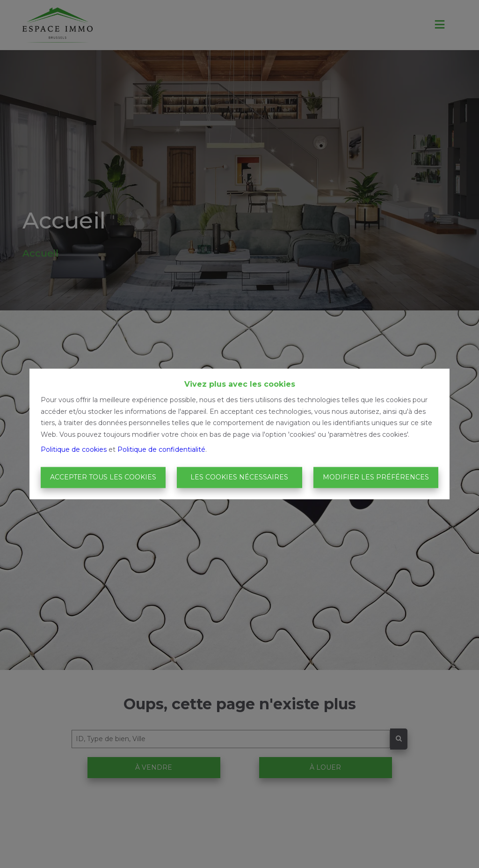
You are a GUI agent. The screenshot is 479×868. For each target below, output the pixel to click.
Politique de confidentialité (161, 450)
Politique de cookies (74, 450)
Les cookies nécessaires (239, 477)
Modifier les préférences (376, 477)
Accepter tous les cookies (103, 477)
